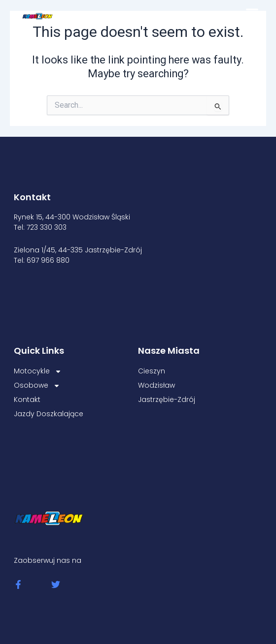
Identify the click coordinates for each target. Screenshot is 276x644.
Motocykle (38, 371)
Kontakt (27, 399)
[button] (252, 13)
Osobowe (37, 385)
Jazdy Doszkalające (49, 414)
